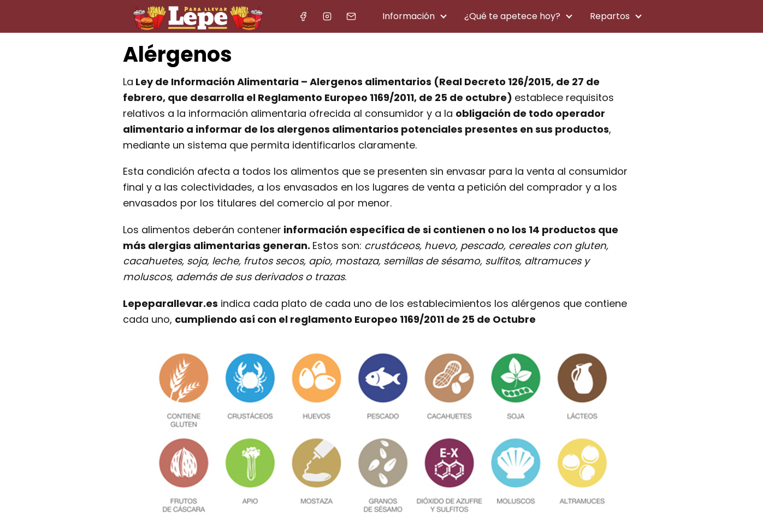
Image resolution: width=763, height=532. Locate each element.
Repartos (610, 16)
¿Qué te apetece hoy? (512, 16)
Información (409, 16)
